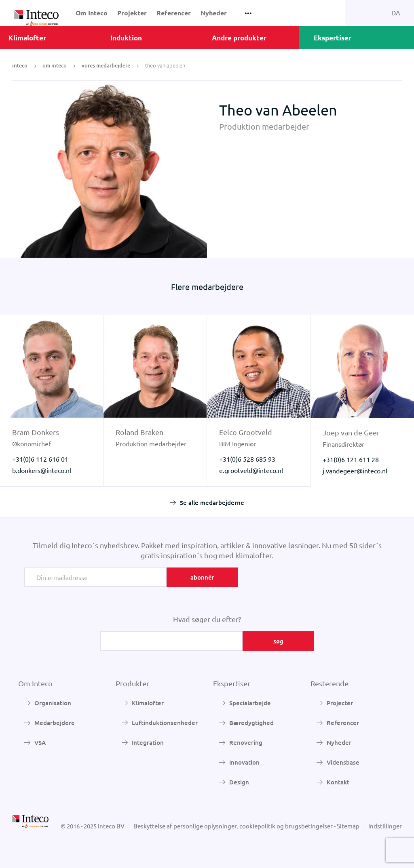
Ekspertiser (333, 38)
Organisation (53, 703)
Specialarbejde (250, 703)
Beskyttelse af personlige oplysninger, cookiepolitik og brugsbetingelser (233, 826)
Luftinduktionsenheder (165, 723)
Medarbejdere (55, 723)
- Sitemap (347, 826)
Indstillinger (385, 826)
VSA (40, 742)
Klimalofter (27, 38)
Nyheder (214, 13)
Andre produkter (239, 38)
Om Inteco (92, 13)
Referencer (174, 13)
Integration (148, 742)
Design (239, 782)
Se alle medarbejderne (212, 502)
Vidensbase (343, 762)
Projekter (132, 13)
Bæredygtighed (251, 723)
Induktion (126, 38)
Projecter (340, 703)
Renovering (246, 742)
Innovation (244, 762)
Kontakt (338, 782)
